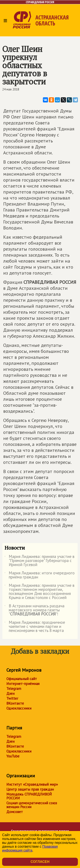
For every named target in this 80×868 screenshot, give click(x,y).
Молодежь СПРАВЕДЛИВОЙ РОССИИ (29, 796)
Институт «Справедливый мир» (32, 784)
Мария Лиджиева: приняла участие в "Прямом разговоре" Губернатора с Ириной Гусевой (39, 561)
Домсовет (15, 812)
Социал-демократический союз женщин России (32, 805)
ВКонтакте (15, 703)
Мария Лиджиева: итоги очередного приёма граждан (40, 575)
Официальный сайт (22, 679)
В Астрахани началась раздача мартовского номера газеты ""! (34, 610)
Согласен (40, 862)
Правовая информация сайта (30, 848)
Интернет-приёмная (23, 684)
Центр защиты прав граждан (30, 789)
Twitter (12, 698)
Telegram (14, 689)
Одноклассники (19, 708)
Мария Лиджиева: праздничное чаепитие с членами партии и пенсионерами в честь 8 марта (35, 627)
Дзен (10, 694)
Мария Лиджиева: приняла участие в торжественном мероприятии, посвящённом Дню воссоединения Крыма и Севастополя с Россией (39, 592)
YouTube (13, 756)
